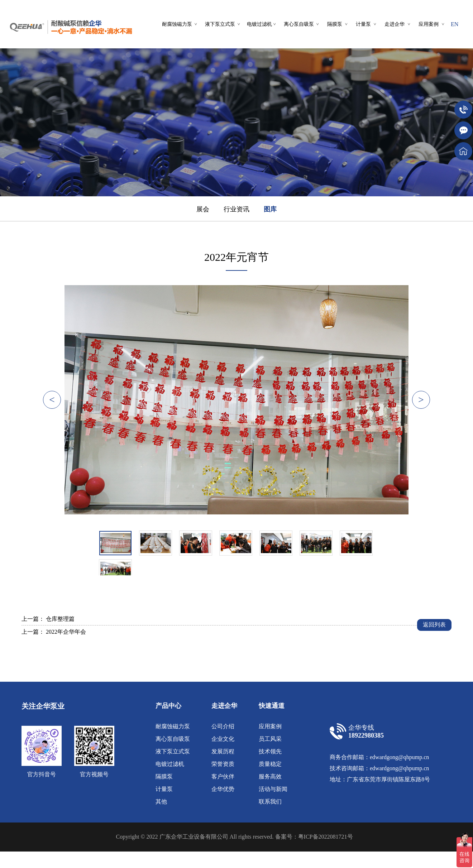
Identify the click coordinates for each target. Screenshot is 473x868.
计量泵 (164, 789)
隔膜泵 (164, 776)
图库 (270, 209)
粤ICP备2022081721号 (326, 837)
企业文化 (223, 739)
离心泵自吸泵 (173, 739)
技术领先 (270, 751)
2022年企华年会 (66, 632)
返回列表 (434, 625)
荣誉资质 (223, 764)
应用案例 (270, 726)
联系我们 (270, 802)
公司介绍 (223, 726)
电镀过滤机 (170, 764)
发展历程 (223, 751)
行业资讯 (236, 209)
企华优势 (223, 789)
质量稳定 (270, 764)
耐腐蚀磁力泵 (173, 726)
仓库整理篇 (60, 619)
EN (455, 24)
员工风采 (270, 739)
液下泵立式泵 (173, 751)
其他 (161, 802)
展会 (203, 209)
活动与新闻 (273, 789)
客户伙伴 (223, 776)
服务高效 (270, 776)
